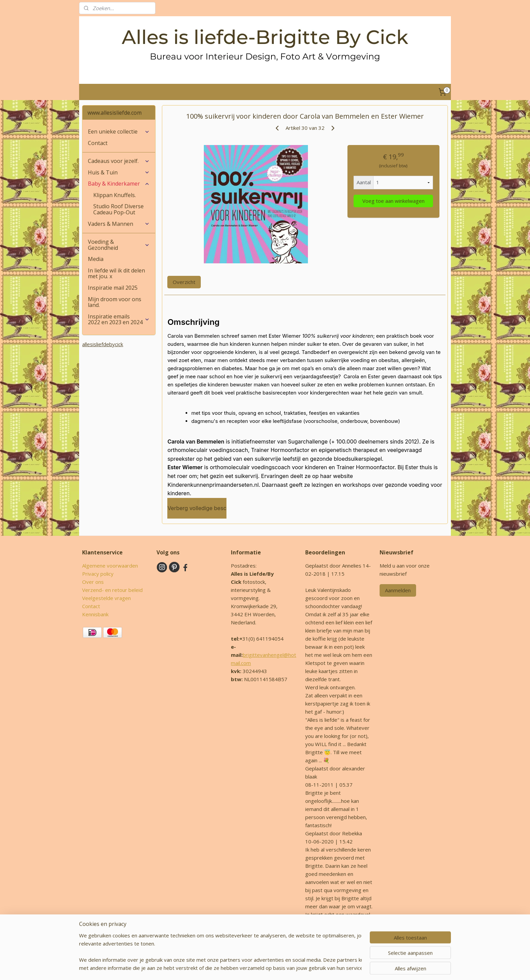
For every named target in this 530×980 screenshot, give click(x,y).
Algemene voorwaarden (110, 566)
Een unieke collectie (119, 132)
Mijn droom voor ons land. (115, 302)
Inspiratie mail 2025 (113, 288)
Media (96, 259)
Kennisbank (95, 614)
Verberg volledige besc (197, 508)
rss (261, 968)
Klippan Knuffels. (115, 195)
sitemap (247, 968)
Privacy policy (98, 574)
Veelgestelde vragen (106, 598)
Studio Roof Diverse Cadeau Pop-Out (118, 209)
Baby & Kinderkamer (119, 184)
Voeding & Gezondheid (119, 245)
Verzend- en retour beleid (112, 590)
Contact (98, 143)
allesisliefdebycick (103, 344)
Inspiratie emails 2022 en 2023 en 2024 (119, 319)
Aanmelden (398, 590)
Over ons (93, 582)
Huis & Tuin (119, 172)
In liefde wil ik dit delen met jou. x (116, 273)
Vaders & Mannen (119, 224)
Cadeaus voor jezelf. (119, 161)
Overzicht (184, 282)
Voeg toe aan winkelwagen (393, 201)
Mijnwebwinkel (346, 968)
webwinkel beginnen (287, 968)
